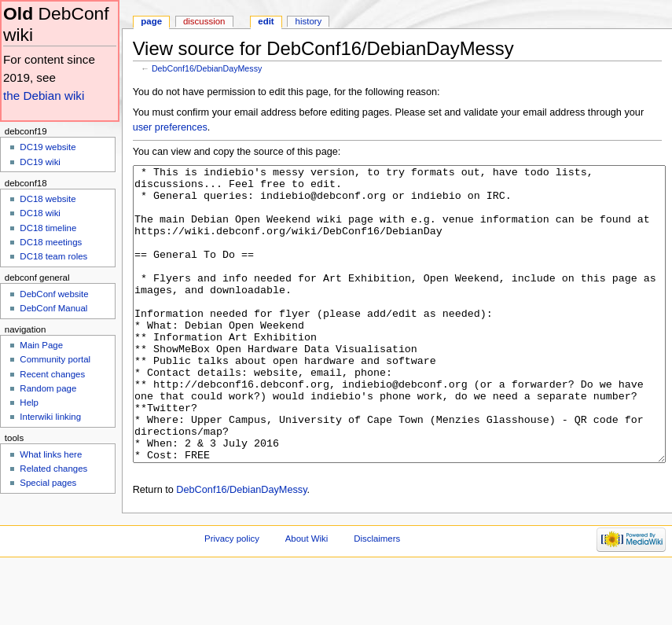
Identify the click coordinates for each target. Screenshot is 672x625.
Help (29, 403)
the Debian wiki (44, 96)
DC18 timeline (48, 228)
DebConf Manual (53, 308)
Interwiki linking (50, 417)
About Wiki (307, 597)
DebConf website (54, 294)
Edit (266, 21)
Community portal (55, 359)
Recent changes (52, 374)
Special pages (48, 483)
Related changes (53, 469)
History (309, 21)
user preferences (170, 127)
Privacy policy (232, 597)
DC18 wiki (40, 213)
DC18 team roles (53, 256)
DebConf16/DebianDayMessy (207, 68)
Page (151, 21)
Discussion (204, 21)
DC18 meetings (51, 242)
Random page (48, 388)
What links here (51, 454)
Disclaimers (377, 597)
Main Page (41, 345)
